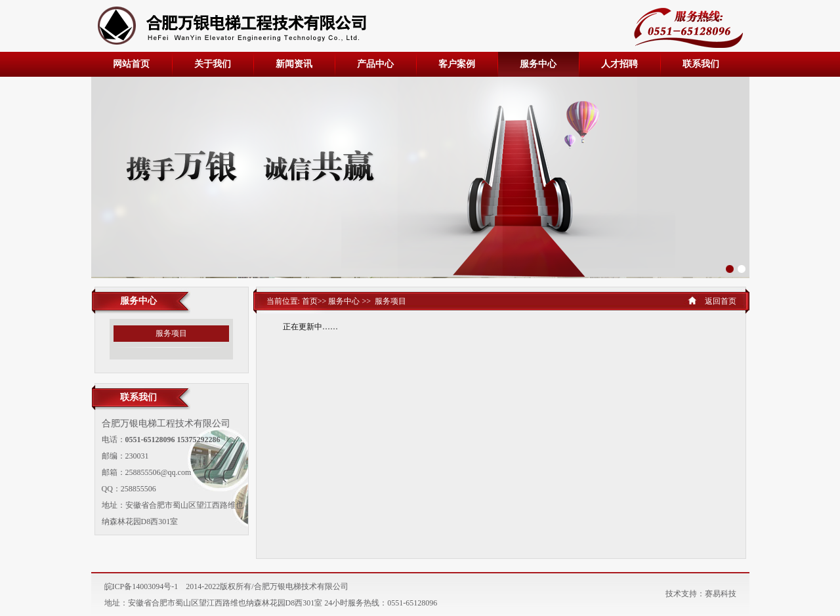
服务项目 (171, 333)
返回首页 (721, 301)
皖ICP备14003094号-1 (141, 586)
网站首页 (131, 64)
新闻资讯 (294, 64)
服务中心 (538, 64)
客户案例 (457, 64)
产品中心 (375, 64)
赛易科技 (721, 594)
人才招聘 (619, 64)
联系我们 (701, 64)
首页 (309, 301)
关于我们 (213, 64)
